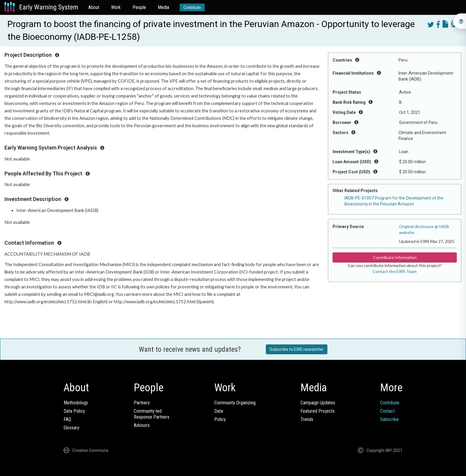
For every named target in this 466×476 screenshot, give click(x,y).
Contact (387, 411)
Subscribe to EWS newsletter (297, 349)
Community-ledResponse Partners (152, 414)
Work (116, 7)
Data (219, 411)
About (94, 7)
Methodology (76, 403)
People (139, 7)
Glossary (71, 428)
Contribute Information (395, 257)
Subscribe (389, 419)
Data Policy (74, 411)
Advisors (142, 425)
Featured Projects (318, 411)
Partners (142, 403)
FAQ (67, 419)
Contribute (192, 7)
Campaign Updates (318, 403)
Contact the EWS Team (395, 271)
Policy (220, 419)
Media (163, 7)
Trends (307, 419)
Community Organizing (235, 403)
